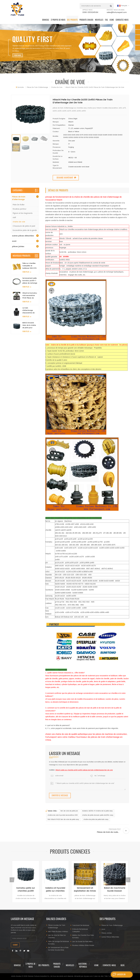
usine (96, 965)
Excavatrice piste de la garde (25, 230)
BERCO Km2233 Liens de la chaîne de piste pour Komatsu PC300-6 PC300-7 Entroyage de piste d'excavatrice (30, 325)
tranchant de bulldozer (81, 925)
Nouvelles (99, 20)
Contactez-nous (122, 20)
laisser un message (118, 975)
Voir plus (26, 272)
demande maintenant (65, 178)
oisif (14, 217)
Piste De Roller (19, 205)
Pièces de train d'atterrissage (19, 198)
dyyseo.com (88, 976)
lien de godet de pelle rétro (82, 942)
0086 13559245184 (90, 12)
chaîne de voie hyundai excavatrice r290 (63, 815)
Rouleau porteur (20, 209)
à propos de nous (58, 20)
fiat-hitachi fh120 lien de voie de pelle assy (63, 819)
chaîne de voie (19, 222)
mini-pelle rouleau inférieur (58, 932)
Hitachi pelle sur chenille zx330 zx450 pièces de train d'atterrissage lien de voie (84, 770)
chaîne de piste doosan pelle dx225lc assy (98, 815)
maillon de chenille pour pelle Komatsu (83, 937)
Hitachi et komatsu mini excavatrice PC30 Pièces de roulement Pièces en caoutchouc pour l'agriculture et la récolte (30, 296)
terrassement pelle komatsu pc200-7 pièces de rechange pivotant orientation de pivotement (30, 281)
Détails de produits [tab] (58, 190)
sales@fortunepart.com (117, 12)
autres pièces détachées (23, 236)
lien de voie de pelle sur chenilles (57, 937)
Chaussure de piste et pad (24, 226)
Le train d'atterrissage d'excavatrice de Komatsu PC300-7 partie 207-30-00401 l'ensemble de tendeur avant (30, 310)
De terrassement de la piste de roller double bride (58, 949)
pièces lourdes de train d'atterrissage (57, 927)
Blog (123, 965)
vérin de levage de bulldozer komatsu (59, 943)
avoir (14, 241)
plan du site (99, 976)
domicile (46, 20)
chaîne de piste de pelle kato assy (96, 819)
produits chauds (86, 20)
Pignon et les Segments (23, 213)
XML (106, 976)
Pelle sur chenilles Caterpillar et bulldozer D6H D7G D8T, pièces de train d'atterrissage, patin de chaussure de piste (30, 266)
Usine (112, 20)
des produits (72, 20)
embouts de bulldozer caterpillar (80, 930)
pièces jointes (18, 247)
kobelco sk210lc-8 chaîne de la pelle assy (97, 811)
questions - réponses (83, 965)
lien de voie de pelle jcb (69, 811)
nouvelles (70, 965)
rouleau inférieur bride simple (83, 945)
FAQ (106, 20)
